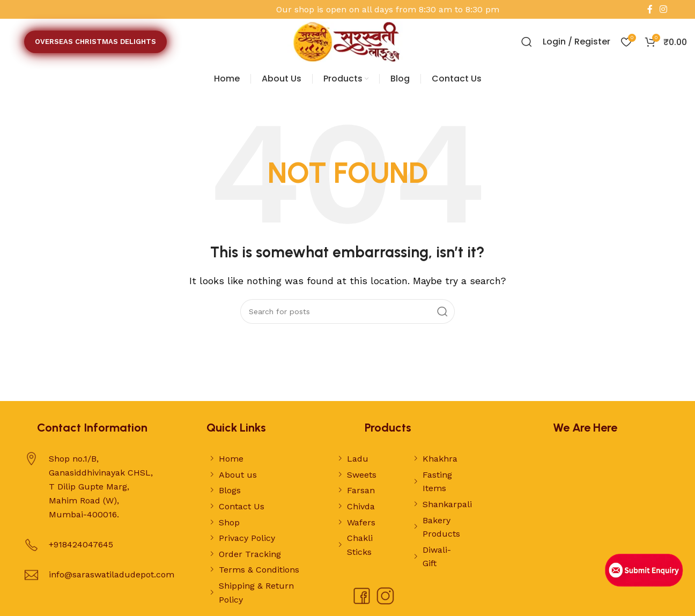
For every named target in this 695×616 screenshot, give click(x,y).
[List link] (257, 459)
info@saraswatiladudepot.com (112, 574)
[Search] (527, 42)
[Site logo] (347, 41)
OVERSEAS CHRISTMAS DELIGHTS (95, 42)
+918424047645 (81, 544)
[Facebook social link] (650, 9)
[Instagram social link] (664, 9)
